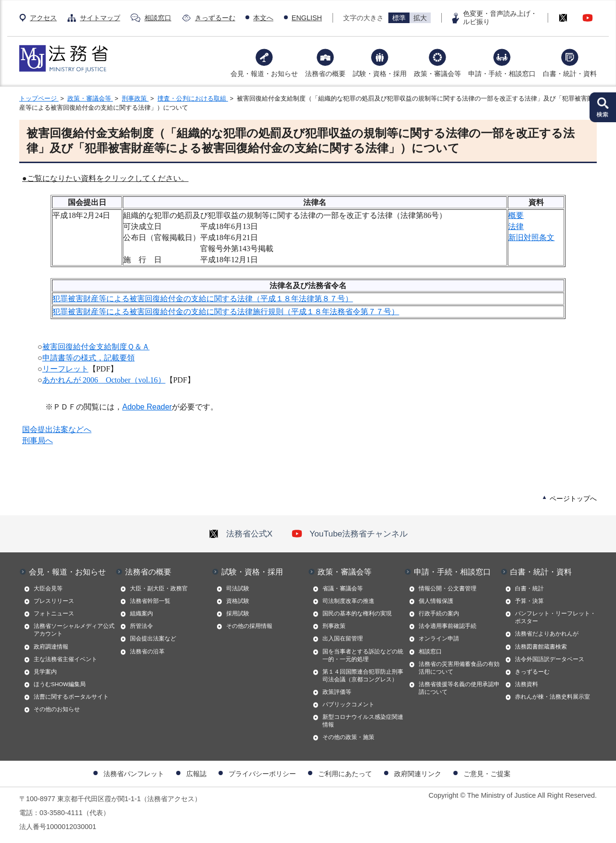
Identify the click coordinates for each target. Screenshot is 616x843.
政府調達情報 (51, 647)
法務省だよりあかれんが (547, 634)
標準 (399, 18)
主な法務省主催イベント (65, 659)
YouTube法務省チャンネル (350, 534)
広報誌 (196, 774)
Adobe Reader (147, 407)
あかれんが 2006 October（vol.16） (104, 380)
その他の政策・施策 (348, 737)
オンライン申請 (439, 639)
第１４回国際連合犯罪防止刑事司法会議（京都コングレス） (363, 676)
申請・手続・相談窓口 (502, 74)
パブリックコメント (348, 704)
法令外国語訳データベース (550, 659)
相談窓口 (158, 18)
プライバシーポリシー (262, 774)
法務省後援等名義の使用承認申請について (459, 688)
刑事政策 (135, 98)
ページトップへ (573, 498)
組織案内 (141, 613)
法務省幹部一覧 (150, 601)
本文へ (263, 18)
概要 (516, 215)
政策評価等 (337, 692)
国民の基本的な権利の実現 (357, 613)
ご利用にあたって (345, 774)
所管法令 (141, 626)
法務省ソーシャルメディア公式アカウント (74, 630)
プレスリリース (54, 601)
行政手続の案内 (439, 613)
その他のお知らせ (57, 709)
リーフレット (65, 369)
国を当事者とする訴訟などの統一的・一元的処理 (363, 655)
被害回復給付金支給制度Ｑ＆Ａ (96, 347)
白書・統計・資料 (570, 74)
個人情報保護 (436, 601)
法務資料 (526, 684)
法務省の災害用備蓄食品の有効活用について (459, 668)
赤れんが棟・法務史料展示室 (552, 697)
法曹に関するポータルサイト (71, 697)
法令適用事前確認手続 (448, 626)
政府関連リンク (418, 774)
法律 (516, 226)
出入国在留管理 (343, 639)
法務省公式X (241, 534)
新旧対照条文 (531, 237)
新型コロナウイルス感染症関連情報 (363, 721)
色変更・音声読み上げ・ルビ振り (500, 18)
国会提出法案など (153, 639)
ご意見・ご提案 (487, 774)
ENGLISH (307, 18)
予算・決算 (529, 601)
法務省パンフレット (134, 774)
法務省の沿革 (147, 651)
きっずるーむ (215, 18)
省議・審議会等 (343, 588)
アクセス (43, 18)
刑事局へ (38, 441)
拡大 (420, 18)
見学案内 (45, 672)
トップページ (39, 98)
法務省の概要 (325, 74)
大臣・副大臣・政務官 (159, 588)
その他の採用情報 (249, 626)
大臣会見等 (48, 588)
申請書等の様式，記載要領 (89, 358)
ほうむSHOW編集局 (60, 684)
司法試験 (238, 588)
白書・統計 (529, 588)
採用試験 (238, 613)
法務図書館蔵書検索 (541, 647)
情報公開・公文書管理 (448, 588)
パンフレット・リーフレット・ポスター (555, 617)
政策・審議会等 (437, 74)
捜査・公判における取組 (193, 98)
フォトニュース (54, 613)
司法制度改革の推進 (348, 601)
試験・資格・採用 (380, 74)
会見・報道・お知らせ (264, 74)
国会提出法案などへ (57, 429)
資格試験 (238, 601)
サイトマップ (100, 18)
